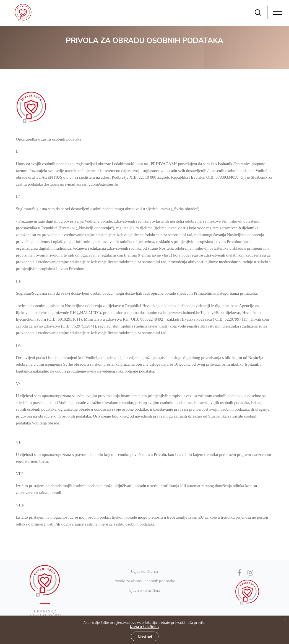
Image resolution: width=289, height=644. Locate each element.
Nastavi (145, 637)
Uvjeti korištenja (144, 571)
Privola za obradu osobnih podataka (144, 581)
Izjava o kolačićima (144, 590)
